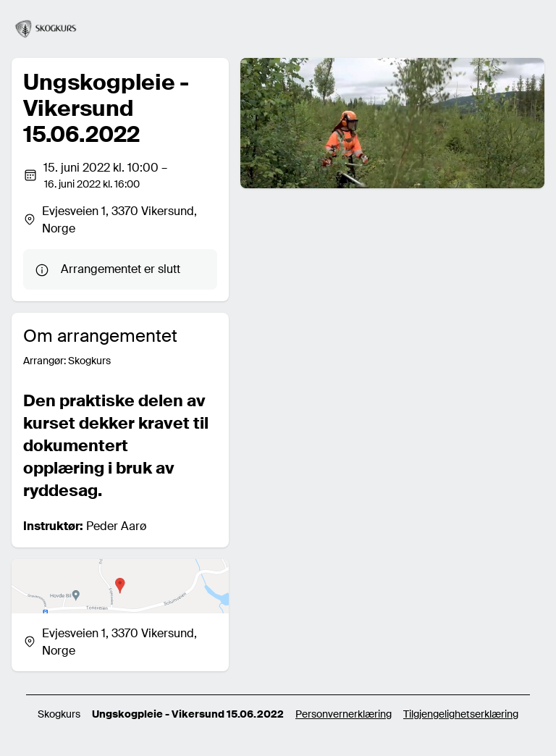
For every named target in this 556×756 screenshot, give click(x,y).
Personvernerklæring (344, 714)
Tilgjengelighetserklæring (461, 714)
